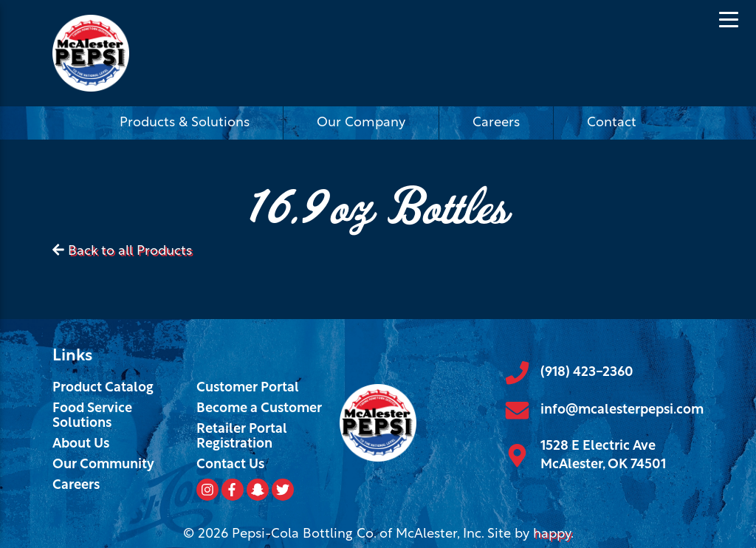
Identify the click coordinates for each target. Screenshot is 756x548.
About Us (81, 444)
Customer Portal (248, 388)
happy (552, 534)
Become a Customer (259, 409)
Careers (496, 123)
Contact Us (230, 465)
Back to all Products (130, 251)
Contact (612, 123)
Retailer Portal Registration (242, 437)
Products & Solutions (185, 123)
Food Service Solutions (92, 416)
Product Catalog (103, 388)
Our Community (103, 465)
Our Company (361, 123)
